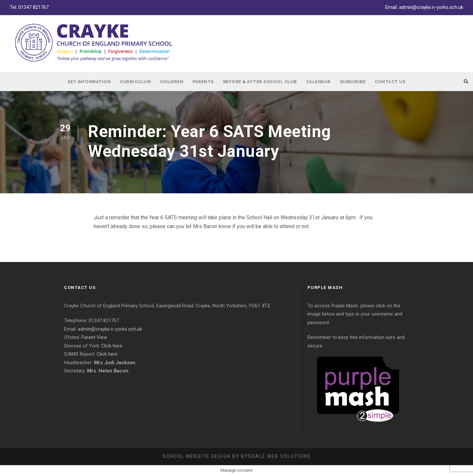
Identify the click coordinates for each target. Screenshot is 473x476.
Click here (112, 346)
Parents (203, 82)
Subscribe (353, 82)
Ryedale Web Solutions (276, 456)
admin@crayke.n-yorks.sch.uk (431, 7)
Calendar (318, 82)
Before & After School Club (260, 82)
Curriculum (135, 82)
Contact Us (390, 82)
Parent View (94, 337)
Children (172, 82)
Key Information (89, 82)
